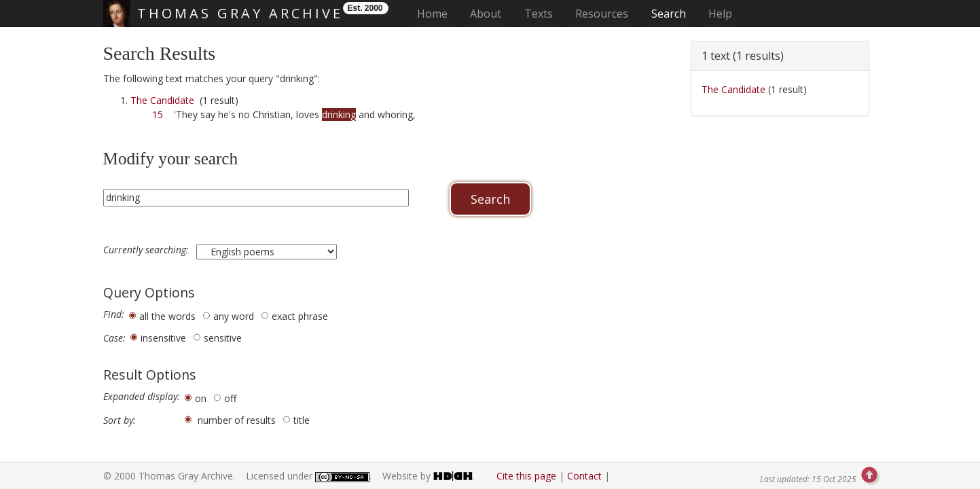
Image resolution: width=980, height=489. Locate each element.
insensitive (163, 338)
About (486, 14)
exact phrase (300, 316)
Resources (602, 14)
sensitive (223, 338)
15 (158, 114)
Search (669, 14)
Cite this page (526, 476)
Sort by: (120, 420)
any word (234, 316)
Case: (114, 338)
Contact (584, 476)
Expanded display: (142, 397)
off (230, 398)
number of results (237, 420)
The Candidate (162, 100)
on (201, 398)
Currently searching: (147, 250)
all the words (167, 316)
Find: (114, 314)
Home (436, 13)
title (302, 420)
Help (720, 14)
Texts (539, 14)
